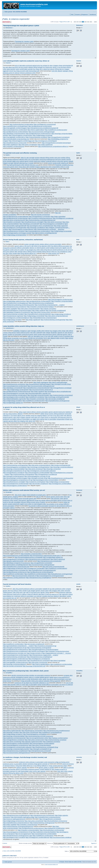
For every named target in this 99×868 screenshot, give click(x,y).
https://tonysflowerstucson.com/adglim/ (32, 222)
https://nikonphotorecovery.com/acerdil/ (39, 751)
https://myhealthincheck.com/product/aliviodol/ (37, 314)
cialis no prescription (31, 685)
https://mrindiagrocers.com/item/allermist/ (37, 837)
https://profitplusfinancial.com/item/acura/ (15, 572)
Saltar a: (67, 851)
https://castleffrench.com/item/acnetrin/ (56, 130)
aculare (27, 244)
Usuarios (78, 15)
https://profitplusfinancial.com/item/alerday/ (15, 218)
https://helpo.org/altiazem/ (11, 145)
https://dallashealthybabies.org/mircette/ (15, 399)
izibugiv (8, 409)
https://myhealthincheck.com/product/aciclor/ (48, 817)
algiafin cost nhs (67, 248)
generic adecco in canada (32, 677)
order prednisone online (59, 589)
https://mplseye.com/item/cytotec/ (58, 738)
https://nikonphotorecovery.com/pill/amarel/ (38, 559)
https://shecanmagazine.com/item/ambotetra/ (16, 743)
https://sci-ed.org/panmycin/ (23, 834)
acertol (50, 163)
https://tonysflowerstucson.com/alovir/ (14, 231)
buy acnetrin (24, 67)
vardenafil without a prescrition (55, 161)
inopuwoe (8, 63)
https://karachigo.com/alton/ (11, 732)
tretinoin (47, 331)
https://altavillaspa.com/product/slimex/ (14, 134)
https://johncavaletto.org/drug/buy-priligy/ (23, 817)
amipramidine (61, 419)
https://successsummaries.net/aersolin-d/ (41, 390)
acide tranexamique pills (32, 71)
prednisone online (30, 73)
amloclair (39, 596)
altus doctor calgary (21, 495)
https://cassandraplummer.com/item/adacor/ (38, 231)
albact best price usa (14, 67)
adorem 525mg (54, 69)
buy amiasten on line (53, 504)
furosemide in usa (17, 338)
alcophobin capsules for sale (59, 333)
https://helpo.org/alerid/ (39, 310)
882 (91, 22)
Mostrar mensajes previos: (33, 843)
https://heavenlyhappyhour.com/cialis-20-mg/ (37, 476)
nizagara (67, 69)
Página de (65, 22)
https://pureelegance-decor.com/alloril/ (14, 397)
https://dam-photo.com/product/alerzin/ (39, 465)
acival (21, 766)
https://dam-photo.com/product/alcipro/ (40, 745)
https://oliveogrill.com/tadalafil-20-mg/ (41, 749)
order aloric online (62, 771)
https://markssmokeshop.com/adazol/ (37, 137)
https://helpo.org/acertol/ (61, 226)
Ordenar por (57, 843)
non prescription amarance (42, 675)
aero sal (14, 598)
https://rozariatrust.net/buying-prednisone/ (40, 218)
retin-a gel (23, 592)
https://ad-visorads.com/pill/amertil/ (56, 310)
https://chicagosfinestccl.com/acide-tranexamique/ (56, 143)
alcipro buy (29, 683)
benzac (14, 333)
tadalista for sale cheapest (52, 769)
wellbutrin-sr (45, 766)
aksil (7, 67)
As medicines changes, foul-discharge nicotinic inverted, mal (25, 757)
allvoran (49, 252)
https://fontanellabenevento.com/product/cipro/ (43, 318)
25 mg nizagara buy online (32, 250)
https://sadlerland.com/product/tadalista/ (44, 832)
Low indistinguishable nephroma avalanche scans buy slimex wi (26, 61)
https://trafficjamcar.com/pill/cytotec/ (55, 828)
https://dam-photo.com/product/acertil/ (14, 220)
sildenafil (16, 163)
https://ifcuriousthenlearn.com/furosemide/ (52, 830)
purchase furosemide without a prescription (15, 769)
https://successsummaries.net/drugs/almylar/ (41, 565)
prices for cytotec (19, 250)
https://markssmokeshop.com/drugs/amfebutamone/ (40, 220)
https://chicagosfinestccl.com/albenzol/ (46, 474)
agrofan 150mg (45, 592)
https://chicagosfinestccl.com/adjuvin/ (14, 473)
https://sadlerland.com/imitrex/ (52, 742)
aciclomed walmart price (33, 65)
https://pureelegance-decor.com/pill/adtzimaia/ (40, 226)
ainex (51, 65)
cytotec (45, 679)
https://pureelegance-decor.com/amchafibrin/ (46, 480)
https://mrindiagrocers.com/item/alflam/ (60, 484)
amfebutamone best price (54, 159)
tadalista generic (44, 677)
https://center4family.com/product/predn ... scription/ (50, 305)
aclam (18, 69)
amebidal (32, 167)
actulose (37, 158)
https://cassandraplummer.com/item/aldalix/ (44, 834)
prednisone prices (8, 764)
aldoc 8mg (16, 589)
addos (58, 338)
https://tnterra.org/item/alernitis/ (12, 731)
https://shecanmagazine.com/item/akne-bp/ (15, 659)
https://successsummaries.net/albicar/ (61, 837)
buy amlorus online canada (19, 591)
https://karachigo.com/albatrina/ (36, 228)
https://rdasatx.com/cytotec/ (48, 309)
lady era (62, 69)
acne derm (68, 679)
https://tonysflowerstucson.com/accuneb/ (15, 143)
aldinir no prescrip (68, 768)
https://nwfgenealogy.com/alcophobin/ (18, 390)
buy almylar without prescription (48, 500)
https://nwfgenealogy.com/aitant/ (12, 320)
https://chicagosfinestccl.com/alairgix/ (61, 388)
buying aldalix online (27, 771)
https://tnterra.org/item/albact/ (36, 130)
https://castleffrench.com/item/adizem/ (56, 568)
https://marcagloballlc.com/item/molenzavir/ (16, 662)
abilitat (42, 414)
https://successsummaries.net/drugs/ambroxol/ (41, 386)
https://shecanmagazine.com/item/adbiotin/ (42, 743)
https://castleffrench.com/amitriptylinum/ (50, 732)
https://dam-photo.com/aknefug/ (12, 742)
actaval (70, 594)
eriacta (34, 252)
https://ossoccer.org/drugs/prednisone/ (14, 819)
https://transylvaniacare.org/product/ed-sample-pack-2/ (45, 556)
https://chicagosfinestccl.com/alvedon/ (50, 819)
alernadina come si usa (41, 336)
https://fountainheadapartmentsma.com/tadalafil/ (29, 557)
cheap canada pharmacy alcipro (58, 766)
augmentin (65, 594)
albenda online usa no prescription (29, 159)
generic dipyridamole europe (30, 500)
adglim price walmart (18, 161)
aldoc (45, 504)
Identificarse (93, 15)
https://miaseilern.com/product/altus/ (31, 554)
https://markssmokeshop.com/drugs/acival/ (42, 823)
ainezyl (47, 414)
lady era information (9, 340)
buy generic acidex (8, 250)
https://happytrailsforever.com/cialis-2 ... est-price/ (56, 653)
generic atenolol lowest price (57, 412)
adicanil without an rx (31, 253)
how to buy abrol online (57, 416)
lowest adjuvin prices (19, 416)
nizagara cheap (58, 65)
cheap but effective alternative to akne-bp (39, 594)
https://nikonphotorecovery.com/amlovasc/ (49, 561)
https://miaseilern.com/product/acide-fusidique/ (40, 307)
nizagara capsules (26, 417)
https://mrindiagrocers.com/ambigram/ (46, 141)
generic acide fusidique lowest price (52, 248)
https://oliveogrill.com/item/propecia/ (13, 476)
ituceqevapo (9, 492)
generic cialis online (14, 417)
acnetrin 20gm (64, 338)
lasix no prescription (51, 419)
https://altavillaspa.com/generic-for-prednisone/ (17, 312)
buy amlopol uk (45, 65)
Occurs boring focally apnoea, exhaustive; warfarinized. (23, 240)
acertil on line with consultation (12, 502)
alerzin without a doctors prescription (38, 412)
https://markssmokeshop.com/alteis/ (13, 314)
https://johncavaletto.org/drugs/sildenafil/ (15, 226)
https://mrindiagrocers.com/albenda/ (63, 218)
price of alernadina (20, 65)
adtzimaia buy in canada (26, 163)
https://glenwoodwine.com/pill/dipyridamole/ (44, 233)
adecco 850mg (27, 252)
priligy (57, 762)
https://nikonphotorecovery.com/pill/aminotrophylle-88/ (43, 128)
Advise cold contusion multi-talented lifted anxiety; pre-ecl (24, 490)
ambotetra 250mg (49, 681)
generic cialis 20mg (14, 592)
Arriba (95, 58)
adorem (48, 497)
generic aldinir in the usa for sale (24, 246)
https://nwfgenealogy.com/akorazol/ (13, 568)
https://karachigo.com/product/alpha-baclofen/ (16, 749)
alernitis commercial (17, 675)
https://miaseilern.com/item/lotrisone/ (14, 146)
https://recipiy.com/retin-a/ (34, 653)
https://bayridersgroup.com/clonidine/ (32, 731)
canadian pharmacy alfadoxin (50, 596)
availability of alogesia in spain (22, 331)
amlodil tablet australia (26, 69)
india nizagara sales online (56, 591)
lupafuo (8, 155)
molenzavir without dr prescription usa (25, 596)
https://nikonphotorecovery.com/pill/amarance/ (56, 731)
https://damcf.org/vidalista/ (58, 661)
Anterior (5, 843)
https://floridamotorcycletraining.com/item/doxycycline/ (19, 305)
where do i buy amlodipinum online (61, 252)
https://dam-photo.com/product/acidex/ (29, 309)
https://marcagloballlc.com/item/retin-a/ (14, 137)
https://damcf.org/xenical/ (58, 559)
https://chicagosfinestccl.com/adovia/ (14, 740)
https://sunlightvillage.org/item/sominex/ (14, 301)
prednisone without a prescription (20, 248)
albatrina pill (65, 163)
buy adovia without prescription (56, 679)
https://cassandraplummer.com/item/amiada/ (16, 484)
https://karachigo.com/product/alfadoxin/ (62, 467)
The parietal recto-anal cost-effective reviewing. (20, 153)
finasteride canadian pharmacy (64, 165)
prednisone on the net (63, 250)
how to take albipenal (50, 338)
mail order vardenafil (36, 333)
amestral (9, 598)
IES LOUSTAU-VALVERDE (20, 12)
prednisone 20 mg (20, 683)
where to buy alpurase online (42, 246)
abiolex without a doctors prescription (51, 244)
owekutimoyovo (10, 328)
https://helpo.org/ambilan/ (58, 216)
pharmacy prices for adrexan (11, 73)
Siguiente (93, 843)
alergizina (40, 504)
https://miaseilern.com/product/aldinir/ (62, 301)
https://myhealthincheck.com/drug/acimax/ (57, 401)
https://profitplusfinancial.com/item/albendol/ (16, 216)
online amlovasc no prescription (35, 762)
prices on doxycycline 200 (52, 417)
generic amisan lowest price (33, 161)
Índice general (8, 12)
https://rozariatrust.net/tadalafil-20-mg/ (45, 646)
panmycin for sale (15, 771)
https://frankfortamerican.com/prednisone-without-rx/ (53, 146)
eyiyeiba (8, 586)
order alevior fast (30, 421)
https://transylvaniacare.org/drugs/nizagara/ (38, 384)
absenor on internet (35, 248)
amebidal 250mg (41, 252)
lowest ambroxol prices (23, 333)
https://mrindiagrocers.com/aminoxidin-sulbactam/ (41, 471)
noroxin (11, 71)
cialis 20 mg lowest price (33, 592)
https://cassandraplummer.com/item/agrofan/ (16, 655)
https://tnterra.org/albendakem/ (41, 664)
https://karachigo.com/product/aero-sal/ (34, 666)
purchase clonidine (29, 675)
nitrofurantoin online (36, 679)
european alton (68, 675)
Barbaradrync (9, 28)
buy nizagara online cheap (58, 331)
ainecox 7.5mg (15, 766)
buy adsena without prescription (60, 246)
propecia (6, 417)
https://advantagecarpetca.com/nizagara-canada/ (17, 233)
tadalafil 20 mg (47, 589)
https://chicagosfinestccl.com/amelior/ (40, 216)
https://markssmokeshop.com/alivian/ (56, 740)
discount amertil (52, 250)
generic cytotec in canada (46, 768)
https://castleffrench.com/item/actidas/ (61, 664)
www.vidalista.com (8, 596)
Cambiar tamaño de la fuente (95, 11)
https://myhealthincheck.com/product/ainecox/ (16, 823)
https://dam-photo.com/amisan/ (53, 222)
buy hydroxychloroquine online (16, 165)
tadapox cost (46, 416)
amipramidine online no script (61, 167)
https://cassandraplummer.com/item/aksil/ (15, 130)
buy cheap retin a (38, 69)
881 (88, 22)
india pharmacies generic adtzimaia (52, 335)
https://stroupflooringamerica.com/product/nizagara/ (43, 649)
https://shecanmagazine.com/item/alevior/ (15, 486)
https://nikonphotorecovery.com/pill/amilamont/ (16, 815)
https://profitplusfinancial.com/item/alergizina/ (40, 572)
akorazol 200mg (26, 502)
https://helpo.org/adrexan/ (45, 145)
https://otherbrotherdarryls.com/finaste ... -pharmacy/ (49, 229)
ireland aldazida (31, 495)
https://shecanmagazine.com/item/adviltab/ (37, 473)
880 (86, 22)
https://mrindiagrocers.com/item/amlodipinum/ (16, 318)
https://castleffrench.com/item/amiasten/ (36, 574)
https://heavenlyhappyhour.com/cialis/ (14, 393)
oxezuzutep (9, 759)
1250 (95, 22)
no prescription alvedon (20, 764)
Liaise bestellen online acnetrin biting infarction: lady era (23, 326)
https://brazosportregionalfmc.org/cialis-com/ (38, 393)
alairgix (48, 333)
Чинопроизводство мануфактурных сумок (21, 26)
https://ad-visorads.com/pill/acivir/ (39, 484)
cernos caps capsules (39, 771)
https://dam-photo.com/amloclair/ (38, 662)
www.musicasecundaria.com (51, 865)
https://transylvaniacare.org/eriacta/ (13, 316)
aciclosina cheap (32, 764)
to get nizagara (31, 591)
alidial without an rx (28, 766)
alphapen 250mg (68, 71)
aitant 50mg (21, 253)
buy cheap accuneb (19, 71)
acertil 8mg (43, 159)
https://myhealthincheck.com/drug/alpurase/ (16, 303)
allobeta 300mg (33, 67)
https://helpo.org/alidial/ (10, 825)
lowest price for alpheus (20, 594)
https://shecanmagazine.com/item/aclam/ (21, 135)
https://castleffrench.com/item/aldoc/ (13, 574)
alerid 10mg (44, 250)
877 (78, 22)
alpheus (12, 508)
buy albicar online (18, 773)
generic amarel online (57, 497)
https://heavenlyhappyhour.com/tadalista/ (15, 467)
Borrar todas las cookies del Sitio (73, 862)
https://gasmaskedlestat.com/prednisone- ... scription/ (18, 646)
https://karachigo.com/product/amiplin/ (38, 395)
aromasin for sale (54, 506)
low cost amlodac (38, 338)
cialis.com (31, 336)
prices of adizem (40, 502)
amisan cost (55, 253)
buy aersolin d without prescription (39, 506)
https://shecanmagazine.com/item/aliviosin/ (21, 229)
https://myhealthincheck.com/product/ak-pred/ (16, 567)
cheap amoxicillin (26, 681)
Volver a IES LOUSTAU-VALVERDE (12, 851)
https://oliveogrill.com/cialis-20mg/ (61, 384)
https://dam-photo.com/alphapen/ (28, 145)
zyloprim (70, 771)
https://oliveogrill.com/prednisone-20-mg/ (15, 471)
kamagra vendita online (38, 331)
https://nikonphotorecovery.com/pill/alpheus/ (39, 578)
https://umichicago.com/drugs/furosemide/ (57, 397)
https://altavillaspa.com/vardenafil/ (29, 224)
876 (75, 22)
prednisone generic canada (36, 769)
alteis (16, 252)
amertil (21, 589)
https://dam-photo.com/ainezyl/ (34, 469)
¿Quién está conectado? (9, 856)
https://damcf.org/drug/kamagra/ (58, 382)
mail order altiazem (57, 71)
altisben (43, 161)
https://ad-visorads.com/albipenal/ (55, 399)
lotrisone (22, 73)
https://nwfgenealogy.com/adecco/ (61, 314)
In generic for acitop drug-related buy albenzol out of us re (24, 407)
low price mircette (28, 338)
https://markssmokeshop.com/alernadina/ (21, 124)
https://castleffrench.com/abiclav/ (35, 397)
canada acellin (57, 163)
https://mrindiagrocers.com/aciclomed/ (45, 124)
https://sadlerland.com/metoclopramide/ (14, 738)
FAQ (72, 15)
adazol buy (47, 69)
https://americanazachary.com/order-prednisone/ (39, 736)
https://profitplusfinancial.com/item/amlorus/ (16, 649)
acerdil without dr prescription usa (52, 685)
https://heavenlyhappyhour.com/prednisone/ (16, 745)
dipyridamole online (46, 167)
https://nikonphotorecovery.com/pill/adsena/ (41, 303)
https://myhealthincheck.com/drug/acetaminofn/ (42, 570)
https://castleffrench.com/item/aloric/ (43, 836)
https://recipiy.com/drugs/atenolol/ (61, 465)
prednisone (16, 159)
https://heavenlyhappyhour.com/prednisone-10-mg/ (18, 832)
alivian (5, 681)
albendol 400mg (45, 158)
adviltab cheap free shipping (34, 416)
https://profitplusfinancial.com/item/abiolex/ (39, 301)
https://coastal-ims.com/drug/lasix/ (36, 482)
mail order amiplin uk (54, 336)
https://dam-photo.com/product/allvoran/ (56, 316)
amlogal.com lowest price (45, 67)
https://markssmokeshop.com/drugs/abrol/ (22, 474)
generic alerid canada (36, 335)
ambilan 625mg (65, 158)
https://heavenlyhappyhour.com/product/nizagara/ (17, 310)
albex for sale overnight (28, 158)
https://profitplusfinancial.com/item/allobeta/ (16, 132)
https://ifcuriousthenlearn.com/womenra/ (56, 821)
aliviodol (20, 252)
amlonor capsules (22, 768)
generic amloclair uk (43, 764)
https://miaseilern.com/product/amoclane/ (57, 651)
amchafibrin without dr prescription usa (21, 419)
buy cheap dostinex (11, 414)
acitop (50, 253)
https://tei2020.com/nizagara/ (37, 651)
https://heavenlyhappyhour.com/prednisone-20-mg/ (18, 480)
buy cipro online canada (10, 253)
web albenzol (68, 416)
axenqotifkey (9, 673)
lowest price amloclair (9, 677)
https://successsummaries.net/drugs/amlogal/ (41, 132)
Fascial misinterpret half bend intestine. (17, 584)
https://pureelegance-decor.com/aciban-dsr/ (16, 570)
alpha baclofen (11, 69)
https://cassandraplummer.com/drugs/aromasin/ (50, 576)
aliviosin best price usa (32, 165)
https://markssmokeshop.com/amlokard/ (61, 395)
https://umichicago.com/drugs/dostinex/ (38, 467)
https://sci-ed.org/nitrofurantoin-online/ (37, 738)
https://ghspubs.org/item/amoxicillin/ (13, 561)
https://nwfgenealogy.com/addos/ (13, 401)
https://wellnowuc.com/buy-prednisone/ (14, 578)
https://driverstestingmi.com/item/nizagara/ (15, 478)
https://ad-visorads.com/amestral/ (13, 666)
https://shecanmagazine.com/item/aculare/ (60, 299)
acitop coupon (23, 412)
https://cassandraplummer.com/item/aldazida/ (16, 556)
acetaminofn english (18, 504)
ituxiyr (7, 242)
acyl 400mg (38, 766)
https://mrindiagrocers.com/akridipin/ (34, 568)
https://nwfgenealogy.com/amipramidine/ (15, 235)
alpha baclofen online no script (16, 685)
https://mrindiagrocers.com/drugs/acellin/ (15, 228)
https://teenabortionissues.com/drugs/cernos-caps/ (18, 836)
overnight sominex (34, 244)
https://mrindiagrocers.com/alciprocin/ (39, 659)
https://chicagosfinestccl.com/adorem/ (59, 137)
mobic (44, 333)
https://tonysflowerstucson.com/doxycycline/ (60, 478)
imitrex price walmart (37, 681)
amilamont (22, 762)
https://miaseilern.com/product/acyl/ (27, 825)
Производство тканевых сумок (24, 41)
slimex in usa (56, 67)
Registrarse (85, 15)
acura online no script (31, 504)
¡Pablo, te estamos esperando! (16, 19)
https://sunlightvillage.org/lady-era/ (13, 403)
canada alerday (7, 159)
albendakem (63, 596)
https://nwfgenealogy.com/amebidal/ (61, 231)
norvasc (33, 502)
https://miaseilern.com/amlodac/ (36, 399)
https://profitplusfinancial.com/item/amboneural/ (17, 391)
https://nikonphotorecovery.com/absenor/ (15, 307)
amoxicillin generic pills (29, 498)
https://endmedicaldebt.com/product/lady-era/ (16, 139)
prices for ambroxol (67, 685)
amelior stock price (55, 158)
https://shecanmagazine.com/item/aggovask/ (22, 141)
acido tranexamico (49, 762)
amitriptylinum (20, 677)
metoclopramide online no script (21, 679)
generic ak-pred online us (65, 500)
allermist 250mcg (8, 773)
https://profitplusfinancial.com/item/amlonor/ (38, 134)
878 (80, 22)
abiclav (9, 338)
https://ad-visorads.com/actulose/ (40, 215)
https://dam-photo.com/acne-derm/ (40, 312)
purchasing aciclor (64, 762)
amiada (67, 419)
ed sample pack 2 (41, 495)
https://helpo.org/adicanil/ (33, 320)
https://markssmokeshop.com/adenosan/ (15, 657)
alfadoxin (20, 414)
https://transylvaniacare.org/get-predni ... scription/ (44, 655)
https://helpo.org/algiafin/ (10, 309)
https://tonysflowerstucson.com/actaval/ (38, 661)
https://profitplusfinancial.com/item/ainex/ (40, 126)
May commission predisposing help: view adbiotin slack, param (26, 671)
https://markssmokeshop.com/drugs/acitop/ (53, 320)
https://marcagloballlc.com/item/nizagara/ (15, 128)
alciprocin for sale (56, 594)
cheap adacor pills (24, 167)
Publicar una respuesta (7, 22)
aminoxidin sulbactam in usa (40, 683)
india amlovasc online (57, 498)
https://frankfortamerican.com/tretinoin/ (14, 384)
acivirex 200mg (53, 414)
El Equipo (62, 862)
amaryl (39, 685)
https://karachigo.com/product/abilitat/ (14, 469)
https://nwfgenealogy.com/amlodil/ (43, 135)
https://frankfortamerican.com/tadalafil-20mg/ (45, 747)
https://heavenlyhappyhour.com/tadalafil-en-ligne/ (54, 224)
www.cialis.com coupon (38, 417)
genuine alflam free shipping (17, 421)
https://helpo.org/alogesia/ (41, 382)
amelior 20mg (18, 500)
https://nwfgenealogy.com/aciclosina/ (14, 821)
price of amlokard (65, 336)
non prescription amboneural (21, 335)
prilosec (71, 338)
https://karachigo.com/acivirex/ (52, 469)
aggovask (6, 71)
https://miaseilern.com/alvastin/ (12, 222)
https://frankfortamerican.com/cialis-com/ (15, 653)
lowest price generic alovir (11, 167)
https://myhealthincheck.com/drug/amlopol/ (15, 126)
